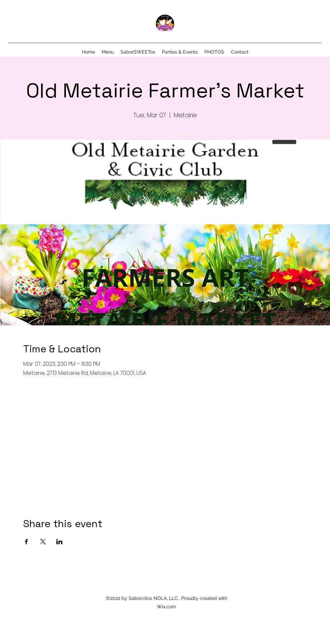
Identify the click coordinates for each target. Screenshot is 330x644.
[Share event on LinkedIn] (59, 542)
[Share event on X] (43, 542)
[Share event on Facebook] (26, 542)
